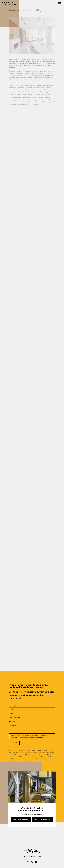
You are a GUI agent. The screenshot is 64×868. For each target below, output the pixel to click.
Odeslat (14, 743)
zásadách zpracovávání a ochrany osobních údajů (19, 761)
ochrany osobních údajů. (38, 738)
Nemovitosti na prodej (21, 820)
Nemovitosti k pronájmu (42, 820)
